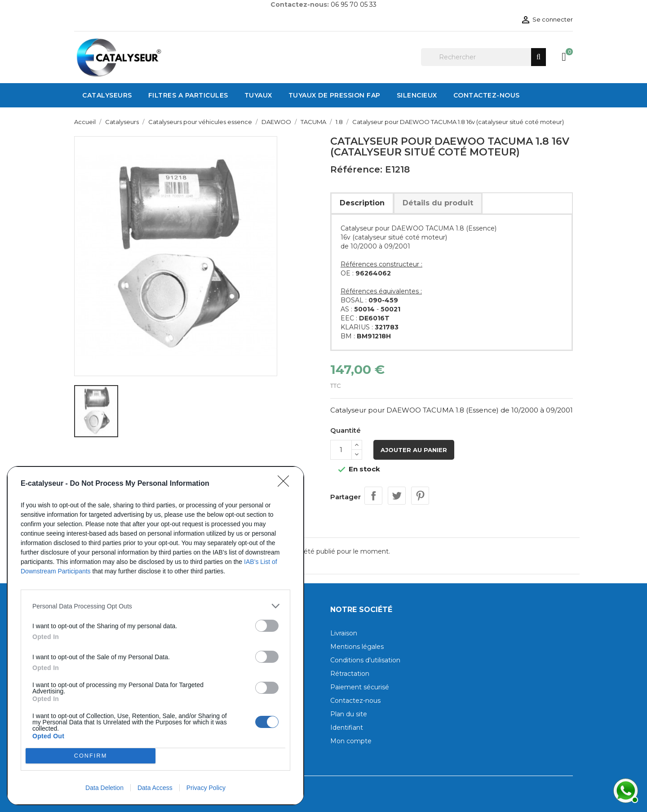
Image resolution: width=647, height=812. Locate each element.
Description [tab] (362, 203)
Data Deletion (104, 788)
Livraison (344, 633)
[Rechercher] (483, 57)
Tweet (397, 496)
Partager (373, 496)
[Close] (286, 484)
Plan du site (349, 714)
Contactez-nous (355, 701)
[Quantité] (341, 450)
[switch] (267, 626)
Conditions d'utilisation (365, 660)
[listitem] (155, 606)
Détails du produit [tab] (438, 203)
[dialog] (155, 636)
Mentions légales (357, 647)
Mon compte (351, 741)
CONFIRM (91, 756)
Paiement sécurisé (360, 687)
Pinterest (420, 496)
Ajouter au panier (414, 450)
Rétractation (350, 674)
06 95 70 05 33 (354, 4)
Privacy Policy (206, 788)
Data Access (155, 788)
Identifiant (347, 728)
